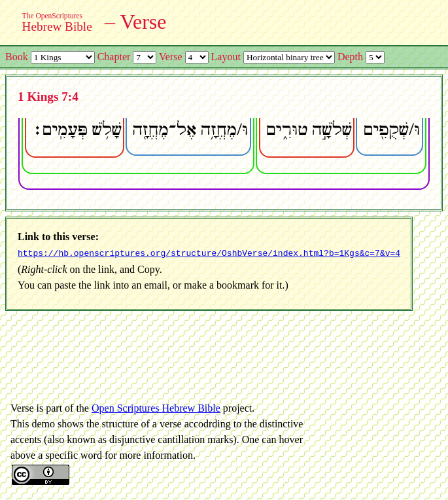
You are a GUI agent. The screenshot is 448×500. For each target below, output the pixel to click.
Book (17, 57)
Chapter (114, 57)
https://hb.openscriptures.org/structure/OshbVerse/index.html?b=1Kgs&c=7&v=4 (209, 253)
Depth (350, 57)
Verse (171, 57)
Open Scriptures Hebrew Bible (156, 407)
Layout (226, 57)
